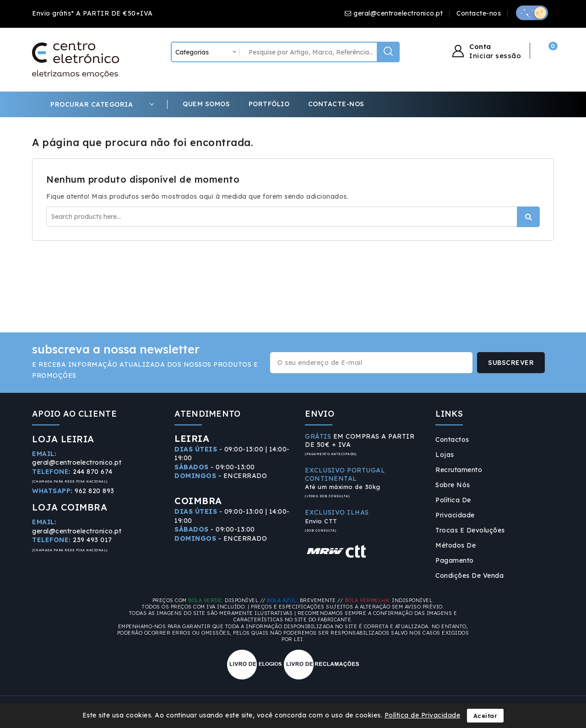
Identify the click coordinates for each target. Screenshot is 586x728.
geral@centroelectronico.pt (398, 13)
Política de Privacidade (455, 508)
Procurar (528, 217)
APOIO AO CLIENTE (74, 414)
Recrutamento (459, 470)
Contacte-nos (479, 13)
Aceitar (486, 716)
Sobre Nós (453, 485)
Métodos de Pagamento (456, 553)
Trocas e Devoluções (470, 530)
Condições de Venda (469, 576)
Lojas (445, 455)
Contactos (452, 440)
